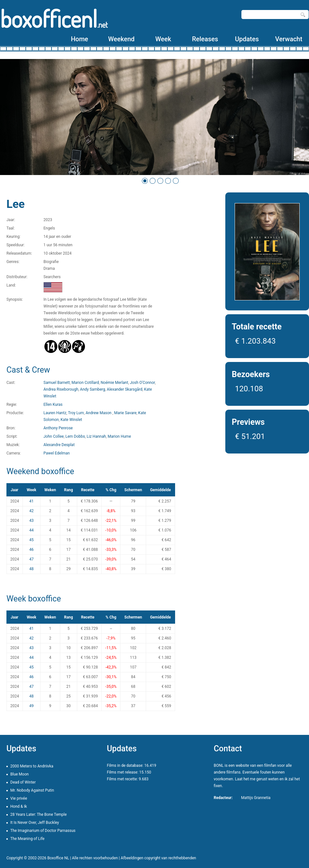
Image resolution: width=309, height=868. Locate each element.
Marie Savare (125, 413)
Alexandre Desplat (59, 445)
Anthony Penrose (58, 428)
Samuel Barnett (57, 383)
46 (32, 550)
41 (32, 501)
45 (32, 540)
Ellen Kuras (53, 405)
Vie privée (19, 798)
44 (32, 530)
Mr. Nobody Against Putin (32, 790)
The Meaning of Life (27, 839)
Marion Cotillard (85, 383)
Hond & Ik (19, 806)
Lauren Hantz (55, 413)
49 (32, 706)
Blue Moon (19, 774)
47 (32, 559)
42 (32, 511)
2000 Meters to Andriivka (32, 766)
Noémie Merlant (114, 383)
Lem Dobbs (75, 436)
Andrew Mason (99, 413)
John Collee (54, 436)
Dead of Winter (23, 782)
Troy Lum (76, 413)
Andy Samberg (93, 389)
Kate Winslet (71, 420)
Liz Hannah (96, 436)
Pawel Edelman (57, 453)
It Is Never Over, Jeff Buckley (35, 823)
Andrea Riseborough (61, 389)
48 (32, 569)
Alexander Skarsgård (125, 389)
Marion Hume (119, 436)
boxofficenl (54, 19)
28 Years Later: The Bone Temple (38, 814)
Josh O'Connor (142, 383)
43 (32, 521)
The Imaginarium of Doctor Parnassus (43, 831)
